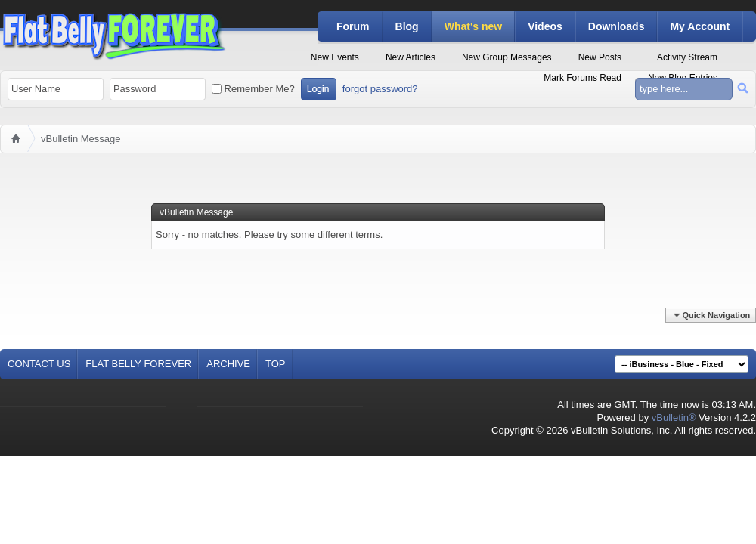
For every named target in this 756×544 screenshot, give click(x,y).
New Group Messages (507, 57)
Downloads (617, 26)
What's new (473, 26)
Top (276, 364)
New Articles (411, 57)
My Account (700, 26)
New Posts (600, 57)
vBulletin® (674, 417)
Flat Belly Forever (138, 364)
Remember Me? (253, 89)
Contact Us (39, 364)
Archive (228, 364)
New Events (335, 57)
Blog (407, 26)
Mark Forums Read (582, 78)
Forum (353, 26)
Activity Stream (687, 57)
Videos (545, 26)
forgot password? (380, 89)
